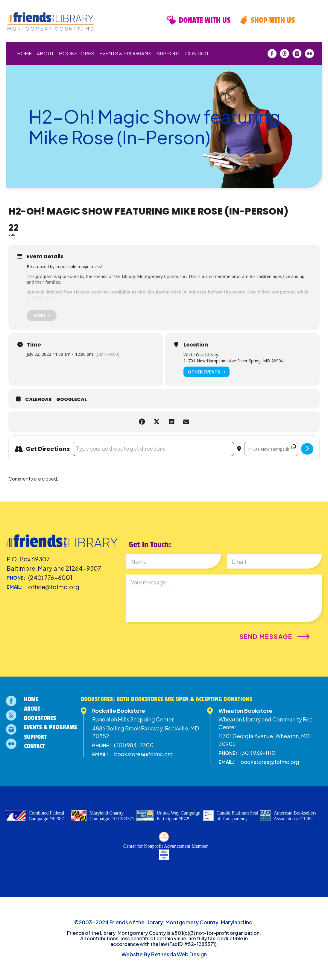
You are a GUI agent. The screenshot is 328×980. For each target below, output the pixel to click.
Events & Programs (125, 53)
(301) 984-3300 (134, 745)
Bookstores (77, 53)
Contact (197, 53)
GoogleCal (72, 399)
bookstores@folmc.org (143, 754)
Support (168, 53)
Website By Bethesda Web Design (164, 954)
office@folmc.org (54, 587)
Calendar (38, 399)
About (45, 53)
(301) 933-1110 (258, 753)
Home (24, 53)
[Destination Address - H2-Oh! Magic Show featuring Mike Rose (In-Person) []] (271, 449)
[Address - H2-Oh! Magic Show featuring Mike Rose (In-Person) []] (153, 449)
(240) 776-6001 (50, 577)
